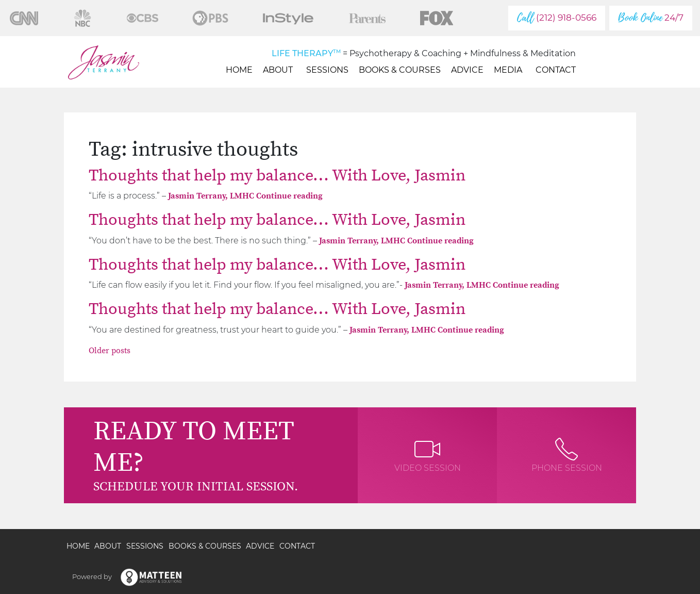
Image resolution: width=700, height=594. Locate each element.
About (279, 70)
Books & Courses (400, 70)
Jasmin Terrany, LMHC (212, 196)
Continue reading (289, 196)
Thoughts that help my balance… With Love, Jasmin (277, 176)
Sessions (327, 70)
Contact (556, 70)
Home (239, 70)
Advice (467, 70)
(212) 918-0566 (557, 18)
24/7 (651, 18)
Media (510, 70)
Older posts (110, 351)
